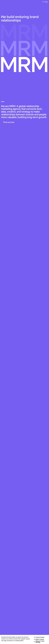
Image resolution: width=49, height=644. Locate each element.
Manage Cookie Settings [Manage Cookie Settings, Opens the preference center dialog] (40, 642)
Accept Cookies (40, 637)
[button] (8, 122)
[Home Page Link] (3, 2)
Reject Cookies (40, 639)
